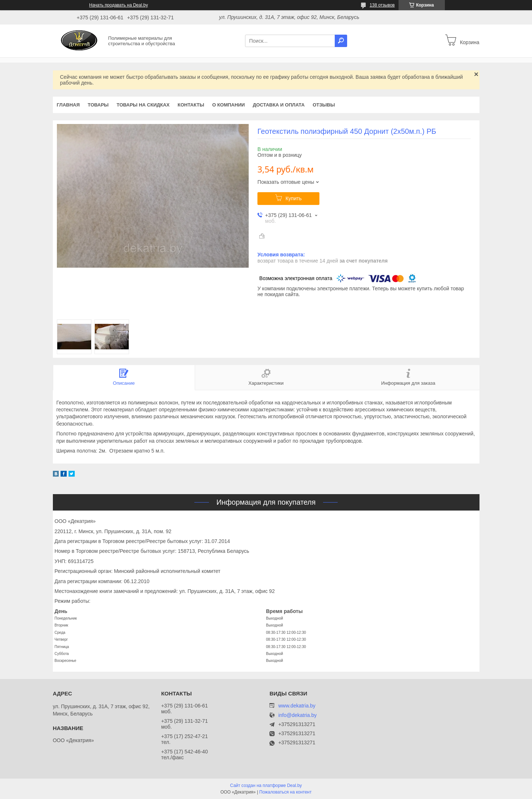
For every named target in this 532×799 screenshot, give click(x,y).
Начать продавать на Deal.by (119, 5)
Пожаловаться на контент (285, 792)
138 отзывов (382, 5)
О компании (228, 105)
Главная (68, 105)
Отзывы (324, 105)
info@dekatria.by (297, 715)
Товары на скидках (143, 105)
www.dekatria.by (297, 706)
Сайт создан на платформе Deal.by (266, 786)
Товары (98, 105)
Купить (294, 198)
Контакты (191, 105)
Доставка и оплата (279, 105)
